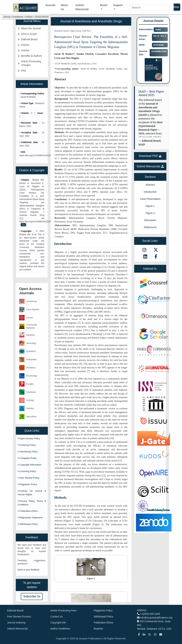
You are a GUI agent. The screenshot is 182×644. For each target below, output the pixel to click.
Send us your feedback (29, 570)
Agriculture (28, 417)
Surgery (26, 384)
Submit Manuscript (82, 7)
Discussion (150, 220)
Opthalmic (28, 351)
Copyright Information (31, 465)
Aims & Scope (29, 34)
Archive (25, 50)
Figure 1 (150, 206)
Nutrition (27, 408)
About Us (64, 7)
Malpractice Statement (31, 518)
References (150, 227)
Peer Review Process (19, 617)
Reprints (98, 629)
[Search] (149, 8)
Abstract (150, 185)
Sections (150, 177)
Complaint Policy (28, 458)
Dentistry (27, 335)
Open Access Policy (30, 438)
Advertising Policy (29, 452)
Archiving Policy (28, 445)
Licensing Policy (28, 471)
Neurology (28, 343)
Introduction (150, 192)
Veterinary (28, 392)
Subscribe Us (32, 596)
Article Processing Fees (64, 610)
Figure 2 (150, 213)
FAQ (24, 71)
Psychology (28, 376)
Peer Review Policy (30, 478)
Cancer (26, 318)
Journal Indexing (16, 623)
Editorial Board (29, 39)
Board (104, 5)
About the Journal (31, 28)
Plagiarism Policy (28, 484)
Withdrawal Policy (29, 524)
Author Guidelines (60, 629)
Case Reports (29, 310)
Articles (25, 45)
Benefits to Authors (32, 56)
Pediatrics (27, 368)
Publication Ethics (29, 511)
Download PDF (150, 156)
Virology (27, 400)
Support (118, 5)
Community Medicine (28, 326)
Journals (50, 5)
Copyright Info (58, 623)
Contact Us (57, 617)
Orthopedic (28, 359)
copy (23, 225)
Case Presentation (150, 199)
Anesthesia (28, 301)
